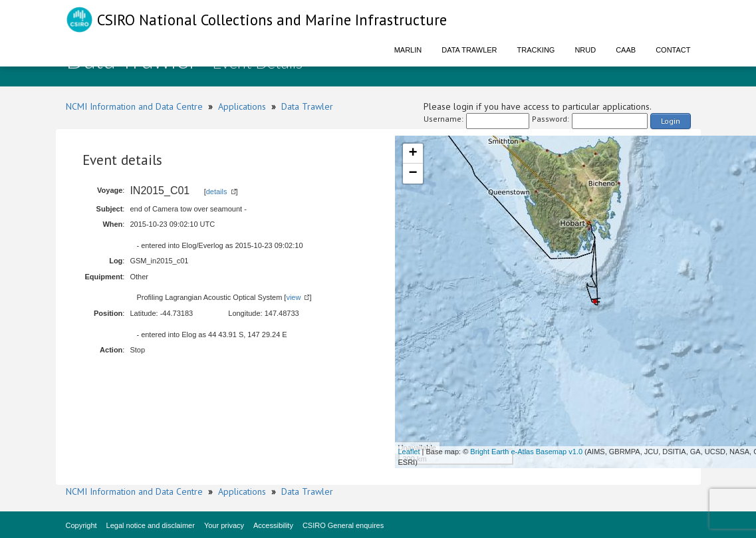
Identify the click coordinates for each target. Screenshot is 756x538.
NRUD (585, 50)
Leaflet (409, 452)
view (293, 297)
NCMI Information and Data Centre (134, 106)
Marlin (408, 50)
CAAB (626, 50)
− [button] (413, 174)
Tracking (536, 50)
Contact (673, 50)
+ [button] (413, 154)
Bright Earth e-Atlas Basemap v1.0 (526, 452)
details (217, 192)
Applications (242, 106)
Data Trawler (469, 50)
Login (671, 121)
